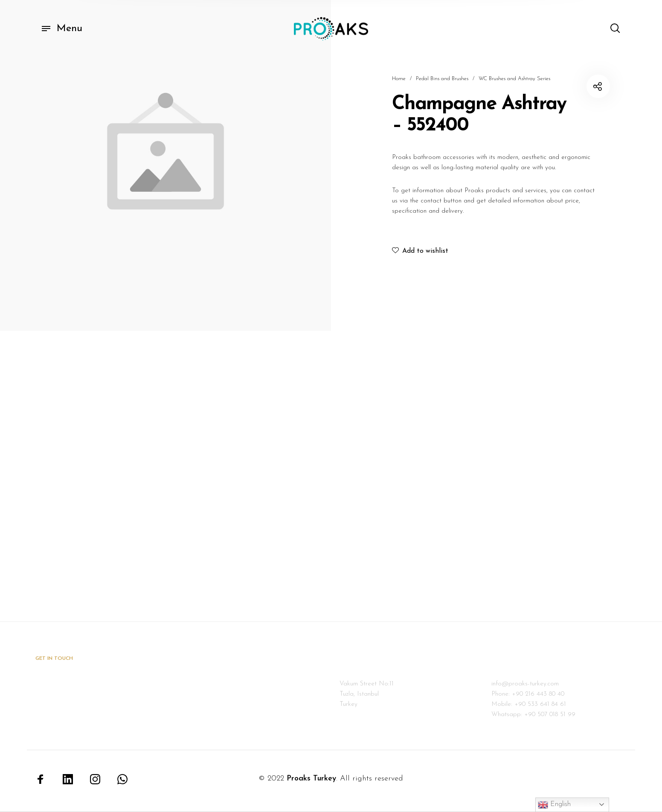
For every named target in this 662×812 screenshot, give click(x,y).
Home (399, 79)
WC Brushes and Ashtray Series (514, 79)
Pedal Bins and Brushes (442, 79)
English (554, 805)
